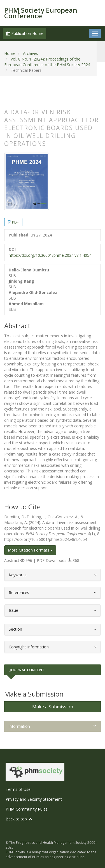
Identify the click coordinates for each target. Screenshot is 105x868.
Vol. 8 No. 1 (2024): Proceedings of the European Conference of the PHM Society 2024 (47, 62)
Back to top (19, 819)
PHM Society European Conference (41, 13)
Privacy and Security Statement (34, 799)
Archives (31, 53)
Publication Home (25, 33)
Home (10, 53)
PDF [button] (15, 222)
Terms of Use (18, 789)
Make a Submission (53, 707)
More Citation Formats (30, 550)
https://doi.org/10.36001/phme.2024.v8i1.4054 (50, 255)
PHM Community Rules (27, 809)
